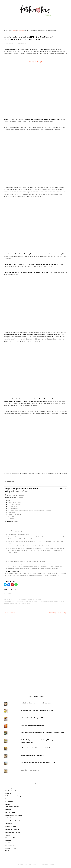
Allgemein (13, 599)
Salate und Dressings (13, 832)
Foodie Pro (33, 865)
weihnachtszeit (26, 603)
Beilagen (9, 810)
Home (19, 599)
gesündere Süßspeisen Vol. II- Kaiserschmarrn (37, 703)
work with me (10, 846)
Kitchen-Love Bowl (12, 791)
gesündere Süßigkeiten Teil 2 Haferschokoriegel (38, 763)
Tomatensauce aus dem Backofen (32, 725)
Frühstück (9, 818)
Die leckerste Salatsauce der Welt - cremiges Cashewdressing (42, 733)
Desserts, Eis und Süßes (14, 815)
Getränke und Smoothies (14, 821)
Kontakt (8, 794)
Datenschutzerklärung (13, 796)
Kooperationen (11, 848)
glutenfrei (9, 824)
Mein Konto (9, 802)
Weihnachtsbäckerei (15, 603)
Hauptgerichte (11, 827)
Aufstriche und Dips (12, 807)
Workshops (9, 851)
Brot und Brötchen (12, 812)
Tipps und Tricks (11, 838)
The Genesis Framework (46, 865)
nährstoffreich (49, 601)
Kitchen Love (35, 12)
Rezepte (35, 599)
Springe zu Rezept (35, 62)
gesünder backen (16, 601)
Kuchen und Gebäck (26, 599)
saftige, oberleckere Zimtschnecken (33, 755)
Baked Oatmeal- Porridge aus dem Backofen (36, 748)
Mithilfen (9, 843)
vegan (39, 599)
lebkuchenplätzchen (39, 601)
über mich (9, 841)
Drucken (63, 488)
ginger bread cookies (27, 601)
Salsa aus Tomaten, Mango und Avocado (34, 718)
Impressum (9, 799)
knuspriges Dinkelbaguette (30, 770)
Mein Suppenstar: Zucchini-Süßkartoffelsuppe (37, 710)
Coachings (9, 788)
